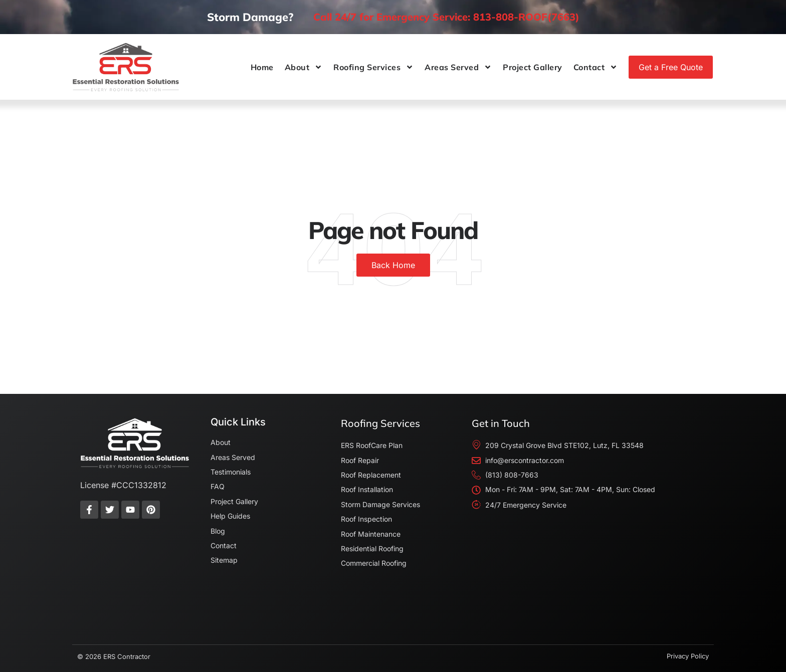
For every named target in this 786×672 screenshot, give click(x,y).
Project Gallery (533, 67)
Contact (596, 67)
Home (262, 67)
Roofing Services (373, 67)
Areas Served (458, 67)
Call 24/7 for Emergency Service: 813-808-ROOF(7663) (446, 17)
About (304, 67)
